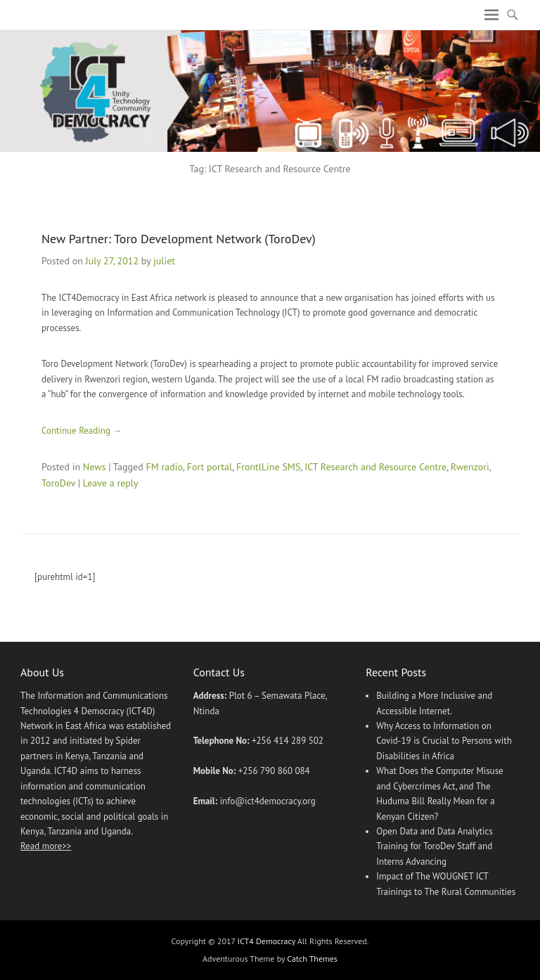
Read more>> (46, 846)
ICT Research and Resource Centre (375, 467)
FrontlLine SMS (268, 467)
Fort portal (210, 467)
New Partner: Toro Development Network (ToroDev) (179, 239)
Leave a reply (111, 483)
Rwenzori (470, 467)
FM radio (164, 467)
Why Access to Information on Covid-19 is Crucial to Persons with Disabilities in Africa (444, 741)
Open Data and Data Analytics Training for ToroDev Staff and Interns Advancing (435, 846)
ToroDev (58, 483)
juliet (164, 261)
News (95, 467)
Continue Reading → (82, 431)
